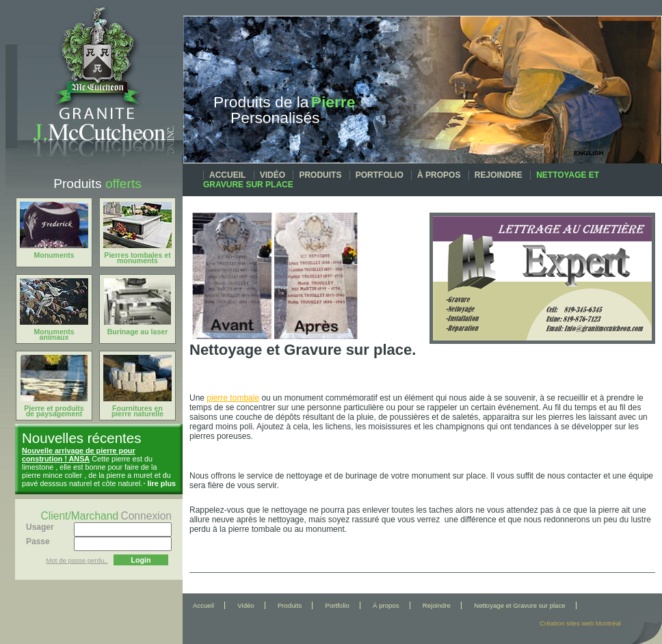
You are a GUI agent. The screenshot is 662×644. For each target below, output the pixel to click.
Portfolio (380, 175)
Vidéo (273, 175)
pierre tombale (233, 398)
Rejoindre (499, 175)
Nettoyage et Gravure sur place (519, 605)
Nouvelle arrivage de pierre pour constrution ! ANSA (79, 455)
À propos (439, 175)
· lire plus (160, 483)
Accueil (227, 175)
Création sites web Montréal (580, 623)
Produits (320, 175)
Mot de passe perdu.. (77, 560)
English (589, 153)
